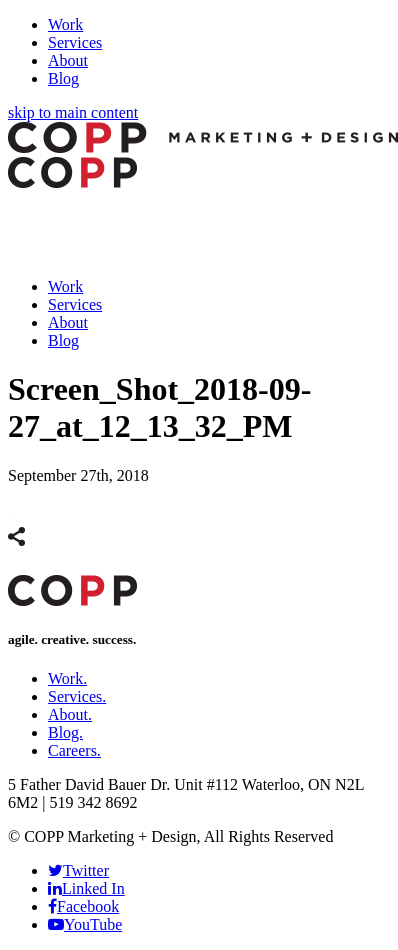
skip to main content (73, 112)
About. (70, 714)
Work (65, 24)
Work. (67, 678)
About (68, 60)
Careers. (74, 750)
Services (75, 42)
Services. (77, 696)
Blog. (65, 732)
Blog (63, 78)
